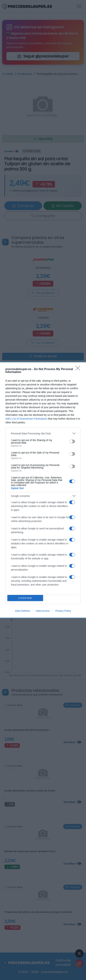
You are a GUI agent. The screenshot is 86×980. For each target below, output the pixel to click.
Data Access (43, 611)
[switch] (72, 441)
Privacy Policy (63, 611)
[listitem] (43, 433)
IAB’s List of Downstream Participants (26, 419)
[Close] (79, 369)
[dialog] (43, 490)
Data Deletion (23, 611)
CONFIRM (25, 598)
